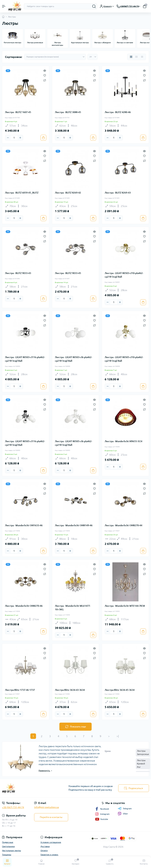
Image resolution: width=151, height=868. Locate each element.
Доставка (45, 846)
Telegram (125, 809)
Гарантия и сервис (49, 855)
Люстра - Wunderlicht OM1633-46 (24, 525)
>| (118, 736)
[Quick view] (45, 70)
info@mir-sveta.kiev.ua (47, 807)
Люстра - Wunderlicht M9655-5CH (123, 441)
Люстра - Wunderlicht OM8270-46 (24, 606)
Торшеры (7, 855)
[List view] (137, 57)
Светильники (8, 846)
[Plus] (20, 138)
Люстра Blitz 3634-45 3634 (120, 690)
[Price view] (142, 57)
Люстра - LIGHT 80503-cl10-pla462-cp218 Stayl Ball (124, 275)
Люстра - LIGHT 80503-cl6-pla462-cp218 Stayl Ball (74, 359)
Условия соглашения (51, 842)
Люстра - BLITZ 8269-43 (118, 193)
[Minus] (8, 138)
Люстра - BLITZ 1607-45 (18, 112)
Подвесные (8, 842)
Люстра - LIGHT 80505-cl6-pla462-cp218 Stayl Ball (74, 443)
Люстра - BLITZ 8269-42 (68, 193)
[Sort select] (55, 57)
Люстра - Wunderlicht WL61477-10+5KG (73, 608)
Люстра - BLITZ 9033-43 (18, 273)
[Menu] (4, 6)
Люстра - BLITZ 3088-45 (68, 112)
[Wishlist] (45, 75)
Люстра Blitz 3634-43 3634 (70, 690)
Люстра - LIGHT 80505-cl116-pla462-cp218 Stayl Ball (25, 443)
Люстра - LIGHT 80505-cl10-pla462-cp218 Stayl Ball (124, 359)
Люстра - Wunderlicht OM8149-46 (74, 525)
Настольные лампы (11, 850)
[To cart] (43, 138)
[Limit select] (92, 57)
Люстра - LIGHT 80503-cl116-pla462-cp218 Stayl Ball (25, 359)
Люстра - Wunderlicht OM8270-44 (123, 525)
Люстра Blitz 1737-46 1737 (20, 690)
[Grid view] (131, 57)
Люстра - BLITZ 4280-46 (118, 112)
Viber (123, 814)
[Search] (94, 6)
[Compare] (45, 80)
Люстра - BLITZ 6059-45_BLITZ (22, 193)
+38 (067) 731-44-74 (13, 807)
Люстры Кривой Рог (141, 764)
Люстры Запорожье (143, 753)
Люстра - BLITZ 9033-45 (68, 273)
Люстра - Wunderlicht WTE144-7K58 (125, 606)
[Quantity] (14, 138)
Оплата (44, 850)
